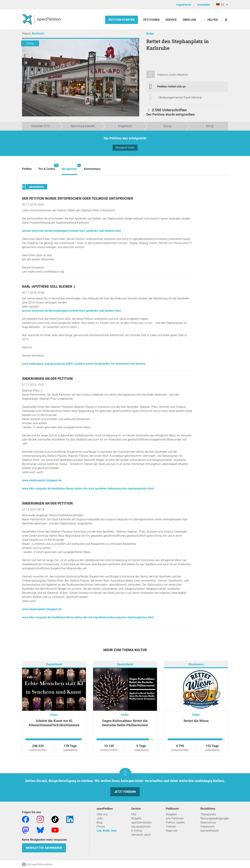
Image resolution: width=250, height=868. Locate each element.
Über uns (102, 814)
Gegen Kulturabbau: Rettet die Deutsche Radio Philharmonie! (125, 723)
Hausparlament (141, 827)
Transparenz (208, 814)
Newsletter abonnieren (44, 848)
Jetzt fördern (125, 792)
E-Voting (137, 831)
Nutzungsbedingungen (215, 818)
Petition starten (122, 20)
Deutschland (54, 665)
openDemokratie (141, 822)
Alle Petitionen (175, 818)
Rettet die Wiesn (196, 721)
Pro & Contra (47, 167)
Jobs (100, 818)
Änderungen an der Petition (47, 379)
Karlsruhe (38, 33)
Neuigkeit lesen (125, 148)
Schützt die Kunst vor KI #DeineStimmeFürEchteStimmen (54, 723)
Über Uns (189, 20)
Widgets (136, 818)
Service (171, 20)
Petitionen (152, 20)
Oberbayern (196, 665)
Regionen (172, 831)
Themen (171, 827)
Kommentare (92, 169)
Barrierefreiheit (210, 831)
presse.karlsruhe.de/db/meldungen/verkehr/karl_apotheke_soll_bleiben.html (71, 231)
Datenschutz (208, 822)
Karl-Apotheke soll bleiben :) (49, 287)
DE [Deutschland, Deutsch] (220, 5)
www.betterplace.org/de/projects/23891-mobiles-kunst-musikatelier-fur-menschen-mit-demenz (84, 364)
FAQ (134, 814)
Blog (99, 822)
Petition (27, 169)
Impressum (207, 827)
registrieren (184, 5)
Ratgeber (171, 814)
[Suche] (226, 20)
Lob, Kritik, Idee (107, 831)
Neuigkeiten (69, 167)
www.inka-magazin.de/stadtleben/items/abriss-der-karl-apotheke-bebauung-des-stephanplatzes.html (88, 488)
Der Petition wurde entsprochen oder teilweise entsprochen (78, 198)
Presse (101, 827)
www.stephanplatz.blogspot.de (42, 480)
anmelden (204, 5)
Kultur (150, 34)
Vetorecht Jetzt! (141, 835)
